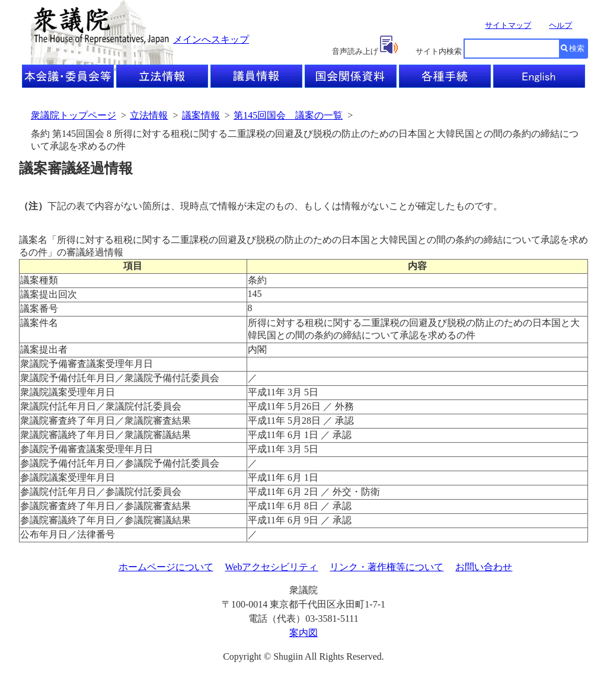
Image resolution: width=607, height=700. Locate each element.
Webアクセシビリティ (272, 567)
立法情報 (149, 115)
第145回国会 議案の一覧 (288, 115)
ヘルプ (560, 25)
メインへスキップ (211, 39)
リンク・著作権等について (386, 567)
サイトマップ (508, 25)
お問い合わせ (484, 567)
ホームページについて (166, 567)
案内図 (303, 633)
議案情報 (201, 115)
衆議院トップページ (74, 115)
